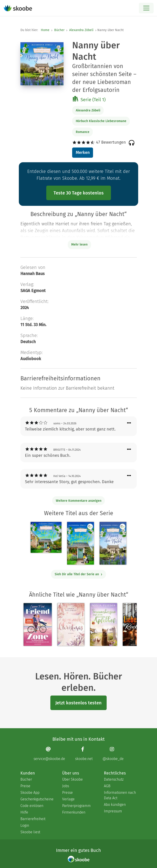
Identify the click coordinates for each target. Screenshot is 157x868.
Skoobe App (30, 793)
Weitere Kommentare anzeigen (79, 501)
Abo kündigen (115, 805)
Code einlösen (32, 806)
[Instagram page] (113, 754)
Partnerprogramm (76, 806)
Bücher (59, 30)
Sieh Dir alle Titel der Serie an (79, 574)
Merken (83, 152)
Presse (67, 793)
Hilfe (24, 812)
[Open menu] (146, 8)
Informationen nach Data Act (120, 795)
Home (45, 30)
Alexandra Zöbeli (81, 30)
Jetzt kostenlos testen (78, 703)
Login (25, 825)
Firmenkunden (74, 812)
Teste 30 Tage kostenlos (79, 193)
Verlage (68, 799)
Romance (83, 132)
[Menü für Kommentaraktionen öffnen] (129, 423)
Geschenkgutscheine (37, 799)
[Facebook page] (84, 754)
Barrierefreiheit (33, 819)
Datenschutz (114, 779)
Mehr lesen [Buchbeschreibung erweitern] (79, 245)
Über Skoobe (72, 779)
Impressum (113, 811)
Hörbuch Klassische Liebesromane (101, 121)
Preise (25, 786)
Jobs (66, 786)
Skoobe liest (30, 832)
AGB (107, 786)
